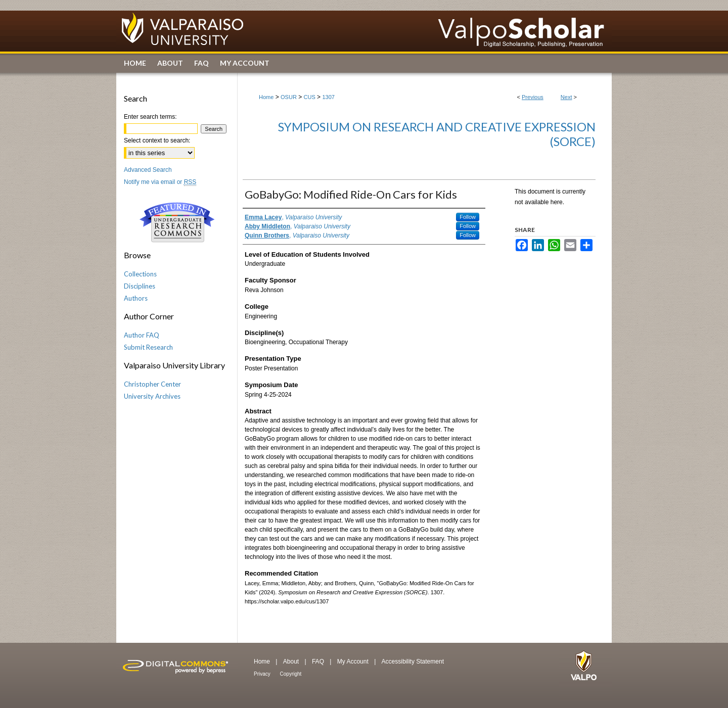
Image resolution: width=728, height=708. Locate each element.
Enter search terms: (150, 117)
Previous (533, 97)
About (292, 662)
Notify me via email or (160, 182)
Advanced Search (148, 170)
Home (266, 97)
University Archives (152, 396)
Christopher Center (152, 384)
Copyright (291, 674)
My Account (354, 662)
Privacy (263, 674)
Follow (468, 217)
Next (566, 97)
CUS (310, 97)
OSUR (289, 97)
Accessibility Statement (413, 662)
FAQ (319, 662)
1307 (328, 97)
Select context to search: (157, 140)
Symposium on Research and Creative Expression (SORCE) (437, 134)
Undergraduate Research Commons (177, 222)
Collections (140, 274)
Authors (136, 298)
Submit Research (148, 347)
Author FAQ (142, 335)
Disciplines (140, 286)
